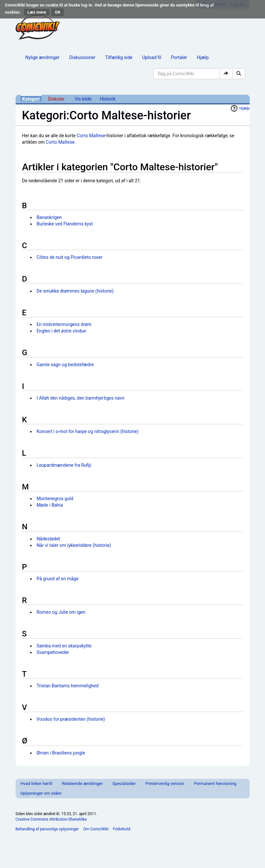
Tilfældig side (119, 57)
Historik (108, 99)
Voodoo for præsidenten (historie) (71, 719)
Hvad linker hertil (36, 784)
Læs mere (37, 12)
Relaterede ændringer (82, 784)
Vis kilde (83, 99)
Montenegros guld (55, 499)
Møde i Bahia (50, 505)
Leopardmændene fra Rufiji (64, 465)
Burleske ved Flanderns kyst (65, 224)
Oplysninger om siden (41, 793)
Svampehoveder (53, 652)
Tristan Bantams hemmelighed (67, 686)
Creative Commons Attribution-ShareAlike (51, 819)
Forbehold (121, 829)
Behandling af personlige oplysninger (47, 829)
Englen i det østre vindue (61, 331)
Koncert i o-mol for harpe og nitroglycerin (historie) (87, 431)
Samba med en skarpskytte (64, 646)
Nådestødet (48, 539)
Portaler (179, 57)
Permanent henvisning (215, 784)
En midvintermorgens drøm (64, 324)
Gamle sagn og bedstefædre (65, 365)
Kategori (31, 99)
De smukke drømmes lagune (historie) (75, 291)
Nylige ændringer (43, 57)
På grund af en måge (57, 579)
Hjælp (203, 57)
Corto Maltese (91, 136)
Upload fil (152, 57)
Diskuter (56, 99)
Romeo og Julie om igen (61, 612)
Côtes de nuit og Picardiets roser (69, 257)
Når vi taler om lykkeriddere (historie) (74, 545)
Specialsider (124, 784)
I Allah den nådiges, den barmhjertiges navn (80, 398)
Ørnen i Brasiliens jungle (61, 753)
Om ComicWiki (96, 829)
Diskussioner (82, 57)
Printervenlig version (165, 784)
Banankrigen (49, 217)
